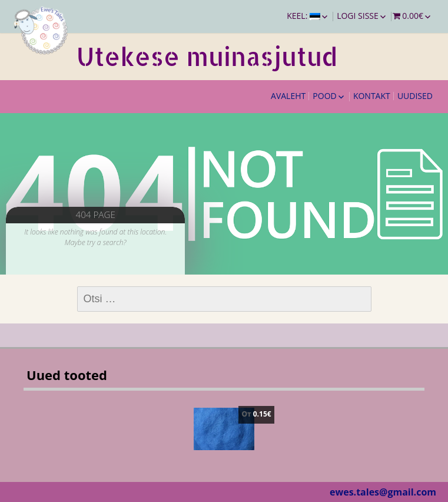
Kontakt (372, 96)
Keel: (303, 16)
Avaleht (288, 96)
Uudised (415, 96)
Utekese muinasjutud (207, 56)
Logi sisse (358, 16)
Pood (324, 96)
